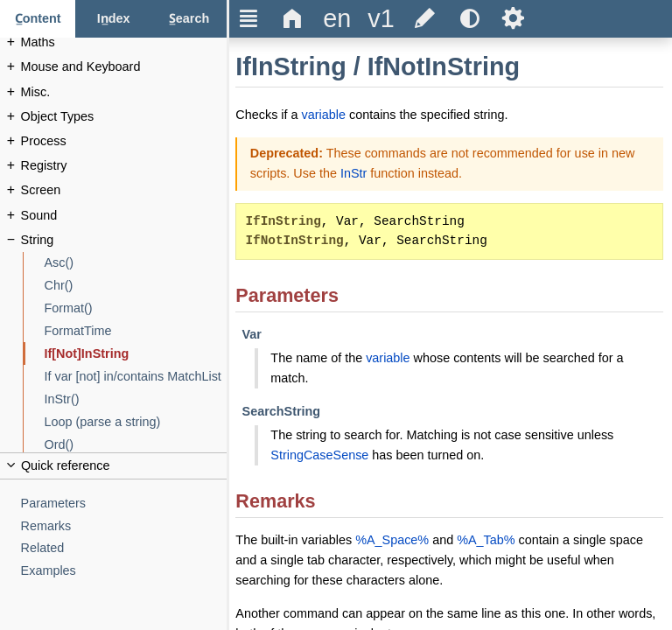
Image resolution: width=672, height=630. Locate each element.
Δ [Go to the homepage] (293, 18)
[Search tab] (189, 19)
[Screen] (124, 190)
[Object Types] (124, 117)
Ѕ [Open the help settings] (513, 18)
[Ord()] (136, 445)
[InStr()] (136, 399)
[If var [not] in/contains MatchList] (136, 377)
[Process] (124, 141)
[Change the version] (381, 19)
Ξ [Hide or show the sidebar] (249, 18)
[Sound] (124, 216)
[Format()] (136, 308)
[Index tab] (113, 19)
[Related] (124, 548)
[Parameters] (124, 504)
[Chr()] (136, 286)
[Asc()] (136, 263)
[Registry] (124, 166)
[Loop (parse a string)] (136, 422)
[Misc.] (124, 92)
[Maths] (124, 42)
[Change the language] (337, 19)
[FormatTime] (136, 331)
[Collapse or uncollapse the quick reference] (113, 466)
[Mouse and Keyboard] (124, 67)
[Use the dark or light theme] (469, 19)
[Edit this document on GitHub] (425, 19)
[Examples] (124, 571)
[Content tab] (38, 19)
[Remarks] (124, 526)
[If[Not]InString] (136, 354)
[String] (124, 240)
